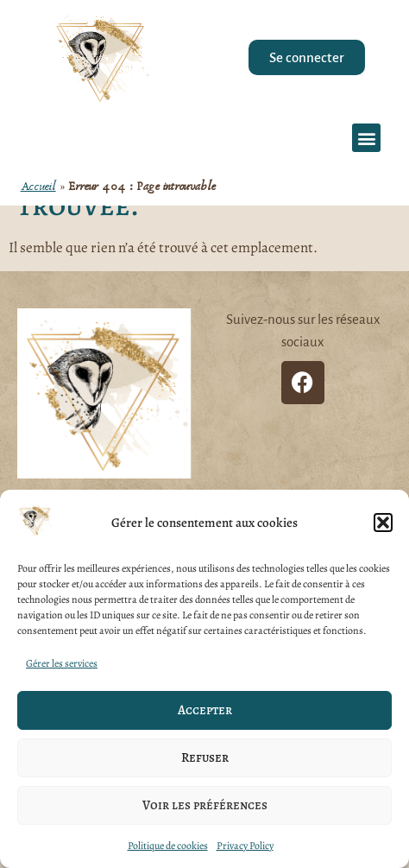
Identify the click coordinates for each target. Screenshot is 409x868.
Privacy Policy (245, 846)
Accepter (205, 710)
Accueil (38, 187)
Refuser (205, 757)
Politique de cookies (168, 846)
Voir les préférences (205, 805)
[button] (383, 523)
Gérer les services (62, 663)
